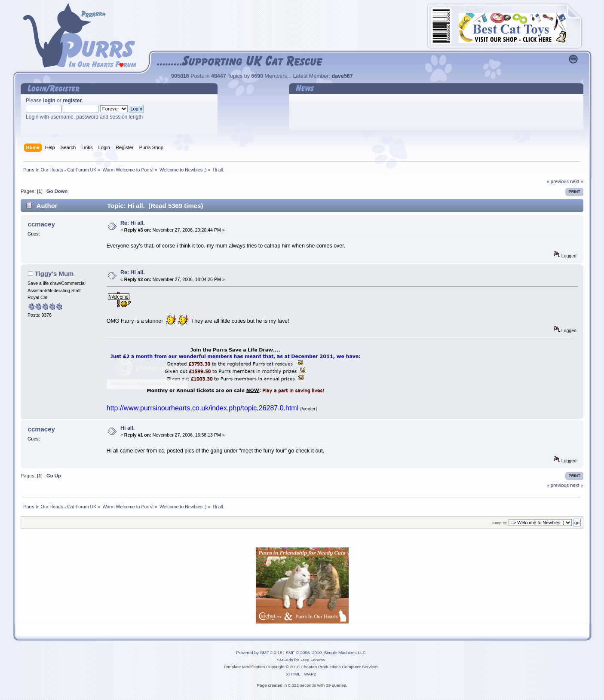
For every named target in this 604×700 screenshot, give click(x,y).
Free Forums (313, 660)
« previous (558, 181)
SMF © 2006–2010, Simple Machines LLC (325, 653)
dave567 (342, 76)
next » (577, 181)
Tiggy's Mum (54, 274)
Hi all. (127, 428)
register (72, 101)
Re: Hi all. (133, 223)
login (49, 101)
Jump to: (499, 523)
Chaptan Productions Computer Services (340, 667)
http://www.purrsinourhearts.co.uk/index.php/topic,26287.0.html (202, 408)
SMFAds (285, 660)
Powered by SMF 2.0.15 (259, 653)
